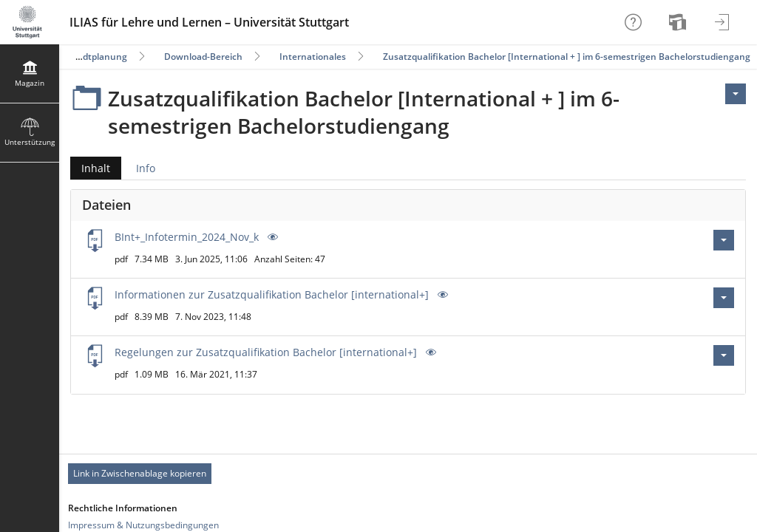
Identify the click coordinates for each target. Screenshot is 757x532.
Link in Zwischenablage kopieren (140, 473)
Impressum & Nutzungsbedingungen (143, 525)
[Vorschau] (271, 237)
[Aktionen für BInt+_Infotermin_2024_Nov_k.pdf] (724, 240)
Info (146, 168)
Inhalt (90, 168)
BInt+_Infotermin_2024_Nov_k (187, 237)
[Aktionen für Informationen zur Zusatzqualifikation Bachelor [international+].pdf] (724, 298)
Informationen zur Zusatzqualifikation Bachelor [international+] (272, 294)
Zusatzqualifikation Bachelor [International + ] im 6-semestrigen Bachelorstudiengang (567, 57)
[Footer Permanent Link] (408, 474)
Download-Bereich (203, 57)
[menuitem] (679, 22)
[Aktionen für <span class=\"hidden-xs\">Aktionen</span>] (736, 94)
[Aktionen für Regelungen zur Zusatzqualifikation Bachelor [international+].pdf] (724, 355)
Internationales (313, 57)
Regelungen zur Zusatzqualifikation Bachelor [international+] (266, 352)
